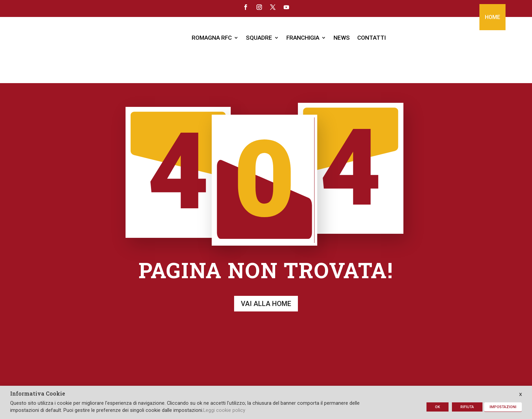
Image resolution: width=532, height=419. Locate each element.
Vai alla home (266, 271)
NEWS (342, 38)
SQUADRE (259, 38)
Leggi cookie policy (224, 410)
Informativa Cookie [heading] (38, 394)
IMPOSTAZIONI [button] (503, 407)
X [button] (520, 394)
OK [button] (438, 407)
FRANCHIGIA (303, 38)
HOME (492, 17)
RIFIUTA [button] (467, 407)
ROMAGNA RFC (212, 38)
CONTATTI (372, 38)
